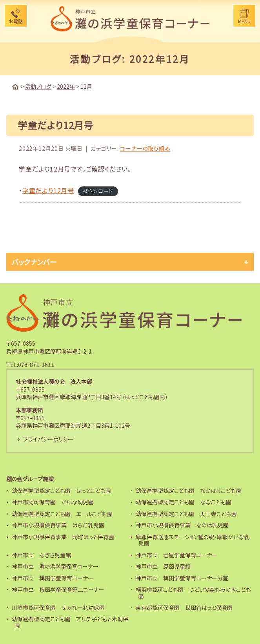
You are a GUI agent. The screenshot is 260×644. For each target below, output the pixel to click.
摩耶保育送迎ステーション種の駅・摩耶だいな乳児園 (193, 540)
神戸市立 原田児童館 (163, 566)
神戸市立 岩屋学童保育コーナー (176, 555)
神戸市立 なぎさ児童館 (41, 555)
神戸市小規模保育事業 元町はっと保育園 (63, 537)
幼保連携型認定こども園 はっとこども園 (61, 491)
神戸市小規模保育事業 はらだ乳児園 (58, 525)
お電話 (16, 21)
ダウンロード (98, 191)
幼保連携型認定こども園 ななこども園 (184, 502)
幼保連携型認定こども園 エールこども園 (62, 514)
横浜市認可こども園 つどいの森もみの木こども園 (193, 593)
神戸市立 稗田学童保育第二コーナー (58, 589)
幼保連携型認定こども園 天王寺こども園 (186, 514)
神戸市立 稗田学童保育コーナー (53, 578)
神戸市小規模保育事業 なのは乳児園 (182, 525)
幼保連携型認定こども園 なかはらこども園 (188, 491)
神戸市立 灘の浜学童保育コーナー (55, 566)
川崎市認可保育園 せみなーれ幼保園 (58, 608)
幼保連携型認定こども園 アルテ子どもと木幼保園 (70, 622)
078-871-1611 (36, 365)
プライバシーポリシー (48, 439)
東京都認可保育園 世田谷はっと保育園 (184, 608)
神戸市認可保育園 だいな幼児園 (53, 502)
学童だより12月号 (48, 190)
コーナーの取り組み (145, 148)
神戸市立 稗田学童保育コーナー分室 (182, 578)
